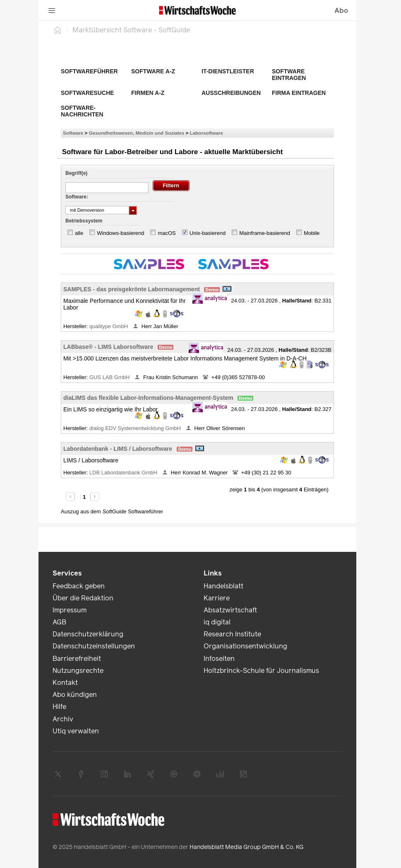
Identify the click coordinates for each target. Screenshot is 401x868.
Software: (77, 197)
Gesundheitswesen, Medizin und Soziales (137, 133)
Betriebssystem (84, 221)
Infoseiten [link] (219, 659)
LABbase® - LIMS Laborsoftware (108, 347)
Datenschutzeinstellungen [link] (94, 646)
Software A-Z (153, 71)
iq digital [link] (217, 622)
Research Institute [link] (232, 634)
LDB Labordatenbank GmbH (124, 473)
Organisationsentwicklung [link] (245, 646)
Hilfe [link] (59, 707)
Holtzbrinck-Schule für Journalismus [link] (261, 671)
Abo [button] (341, 11)
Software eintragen (289, 75)
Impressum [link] (70, 610)
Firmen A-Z (148, 93)
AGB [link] (59, 622)
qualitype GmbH (109, 326)
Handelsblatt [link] (223, 586)
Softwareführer (89, 71)
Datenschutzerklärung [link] (88, 634)
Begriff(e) (76, 173)
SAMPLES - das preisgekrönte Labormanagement (132, 289)
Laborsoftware (207, 133)
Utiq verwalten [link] (76, 731)
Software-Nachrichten (82, 111)
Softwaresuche (87, 93)
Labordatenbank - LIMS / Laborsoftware (118, 449)
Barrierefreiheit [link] (77, 659)
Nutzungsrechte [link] (78, 671)
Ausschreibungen (231, 93)
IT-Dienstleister (228, 71)
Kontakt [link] (65, 683)
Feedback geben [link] (79, 586)
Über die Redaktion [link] (83, 598)
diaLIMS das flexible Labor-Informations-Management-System (148, 398)
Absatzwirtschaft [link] (230, 610)
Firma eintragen (299, 93)
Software (73, 133)
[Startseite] (58, 30)
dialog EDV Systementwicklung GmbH (136, 428)
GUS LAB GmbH (110, 377)
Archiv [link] (63, 719)
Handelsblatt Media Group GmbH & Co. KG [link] (246, 847)
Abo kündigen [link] (75, 695)
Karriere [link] (217, 598)
